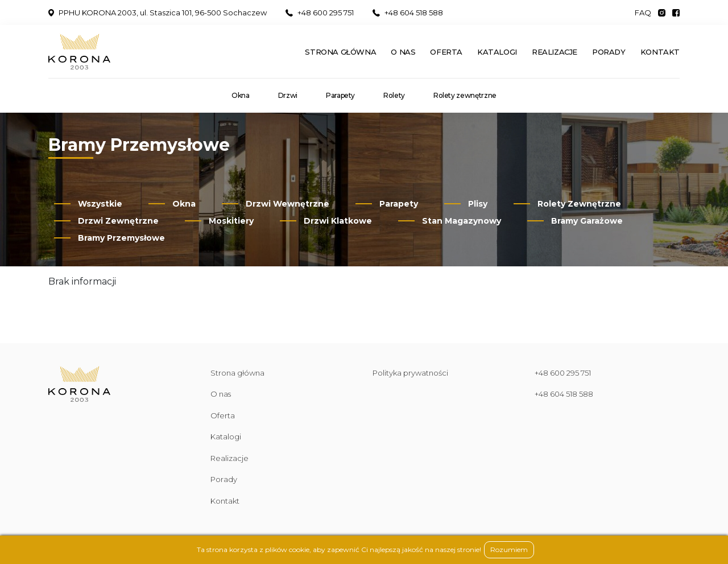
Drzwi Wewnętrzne (288, 204)
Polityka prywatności (410, 373)
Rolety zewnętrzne (465, 96)
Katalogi (497, 52)
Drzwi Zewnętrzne (118, 221)
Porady (609, 52)
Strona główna (340, 52)
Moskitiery (231, 221)
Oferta (446, 52)
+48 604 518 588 (408, 13)
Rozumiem (509, 549)
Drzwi (288, 96)
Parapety (340, 96)
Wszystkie (100, 204)
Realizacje (555, 52)
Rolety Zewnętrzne (579, 204)
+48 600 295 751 (320, 13)
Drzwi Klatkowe (338, 221)
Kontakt (660, 52)
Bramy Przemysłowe (121, 238)
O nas (403, 52)
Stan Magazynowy (462, 221)
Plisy (478, 204)
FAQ (643, 13)
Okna (241, 96)
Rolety (394, 96)
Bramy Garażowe (587, 221)
